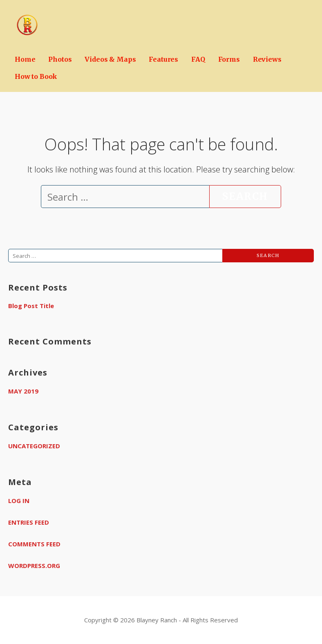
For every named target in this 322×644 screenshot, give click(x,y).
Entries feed (29, 522)
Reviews (267, 59)
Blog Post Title (31, 306)
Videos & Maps (110, 59)
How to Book (36, 76)
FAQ (198, 59)
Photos (60, 59)
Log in (19, 501)
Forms (229, 59)
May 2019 (23, 391)
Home (25, 59)
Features (163, 59)
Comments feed (34, 544)
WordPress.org (34, 566)
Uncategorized (34, 446)
